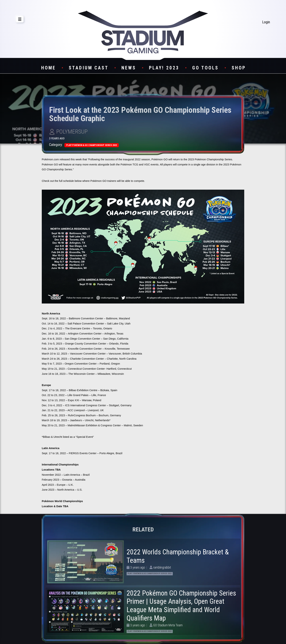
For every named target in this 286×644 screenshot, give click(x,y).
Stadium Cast (89, 68)
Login (266, 22)
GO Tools (205, 68)
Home (49, 68)
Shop (239, 68)
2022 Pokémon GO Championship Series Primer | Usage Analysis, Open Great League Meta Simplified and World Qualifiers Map (181, 606)
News (129, 68)
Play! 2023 (164, 68)
